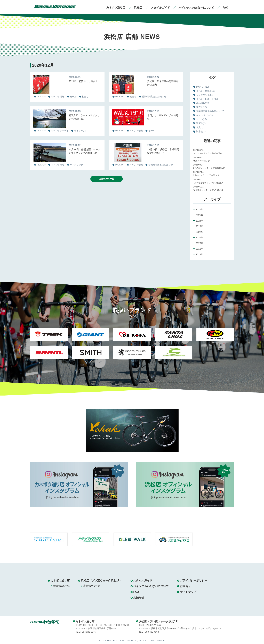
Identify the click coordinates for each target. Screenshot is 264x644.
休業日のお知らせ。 (203, 161)
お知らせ (139, 598)
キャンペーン (205, 115)
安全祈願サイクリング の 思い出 (208, 190)
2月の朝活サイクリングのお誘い (208, 183)
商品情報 (203, 103)
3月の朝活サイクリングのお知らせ (209, 168)
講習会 (201, 123)
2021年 (200, 238)
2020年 (200, 243)
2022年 (200, 232)
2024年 (200, 221)
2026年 (200, 209)
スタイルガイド (143, 581)
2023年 (200, 226)
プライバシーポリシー (194, 581)
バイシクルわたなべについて (151, 586)
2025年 (200, 215)
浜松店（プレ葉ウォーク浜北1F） (102, 581)
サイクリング (205, 95)
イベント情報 (205, 91)
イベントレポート (207, 99)
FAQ (136, 592)
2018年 (200, 254)
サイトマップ (188, 592)
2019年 (200, 249)
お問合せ (185, 586)
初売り (202, 107)
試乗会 (201, 131)
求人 (200, 127)
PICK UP (203, 87)
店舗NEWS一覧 (106, 179)
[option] (49, 346)
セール (202, 119)
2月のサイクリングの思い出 (206, 175)
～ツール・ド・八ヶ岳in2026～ (208, 153)
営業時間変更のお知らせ (210, 111)
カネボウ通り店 (60, 581)
